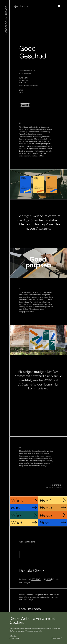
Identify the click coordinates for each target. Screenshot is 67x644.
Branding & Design (6, 20)
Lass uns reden (30, 609)
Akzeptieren (57, 638)
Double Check (32, 571)
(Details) (13, 636)
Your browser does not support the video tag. (38, 25)
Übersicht (24, 6)
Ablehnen (14, 638)
